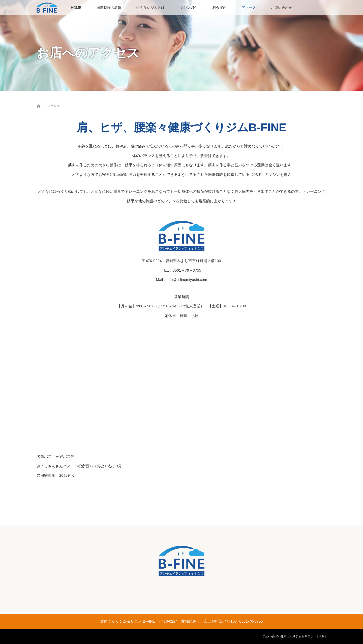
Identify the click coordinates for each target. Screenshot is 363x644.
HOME (76, 8)
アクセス (249, 8)
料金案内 (220, 8)
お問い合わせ (282, 8)
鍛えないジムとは (150, 8)
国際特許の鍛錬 (109, 8)
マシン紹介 (189, 8)
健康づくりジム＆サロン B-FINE (303, 636)
